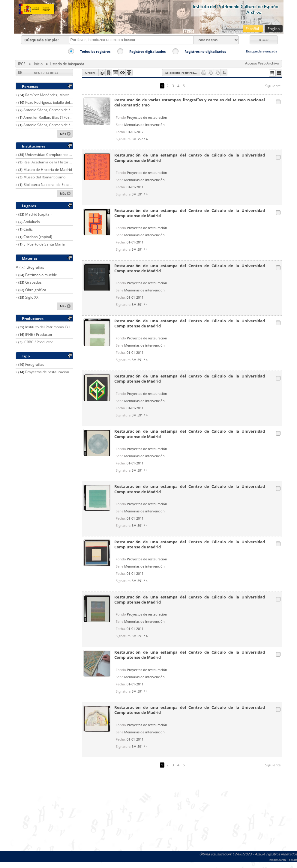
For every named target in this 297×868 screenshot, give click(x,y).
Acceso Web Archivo (262, 63)
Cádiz (28, 229)
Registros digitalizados (147, 51)
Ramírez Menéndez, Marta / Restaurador (59, 95)
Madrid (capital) (38, 214)
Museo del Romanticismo (44, 177)
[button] (264, 40)
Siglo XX (32, 297)
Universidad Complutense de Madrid (56, 155)
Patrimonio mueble (41, 275)
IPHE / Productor (39, 334)
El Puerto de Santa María (44, 244)
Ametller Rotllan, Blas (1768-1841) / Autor (58, 117)
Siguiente (273, 86)
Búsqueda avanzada (262, 51)
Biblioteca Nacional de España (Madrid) (56, 185)
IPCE (22, 64)
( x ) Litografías (32, 267)
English (274, 29)
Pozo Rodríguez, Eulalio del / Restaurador (59, 102)
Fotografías (35, 364)
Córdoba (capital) (38, 237)
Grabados (33, 282)
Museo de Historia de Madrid (48, 170)
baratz (293, 860)
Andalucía (32, 222)
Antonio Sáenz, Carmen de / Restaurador (57, 110)
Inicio (38, 64)
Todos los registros (95, 51)
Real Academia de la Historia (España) (55, 162)
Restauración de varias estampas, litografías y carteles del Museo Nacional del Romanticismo (190, 103)
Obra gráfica (36, 290)
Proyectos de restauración (47, 372)
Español (253, 29)
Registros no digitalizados (205, 51)
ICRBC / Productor (38, 342)
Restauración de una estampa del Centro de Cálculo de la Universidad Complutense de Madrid (190, 158)
